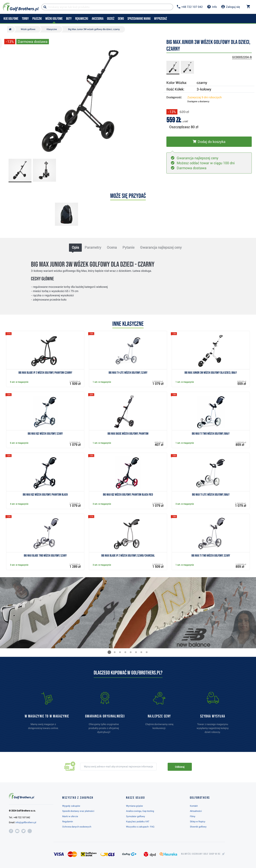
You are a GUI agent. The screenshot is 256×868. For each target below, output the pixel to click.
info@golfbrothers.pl (26, 822)
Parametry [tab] (93, 247)
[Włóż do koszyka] (209, 142)
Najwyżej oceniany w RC (201, 854)
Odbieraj (180, 767)
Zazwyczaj (205, 97)
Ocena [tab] (112, 247)
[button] (109, 652)
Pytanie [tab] (128, 247)
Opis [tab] (75, 247)
